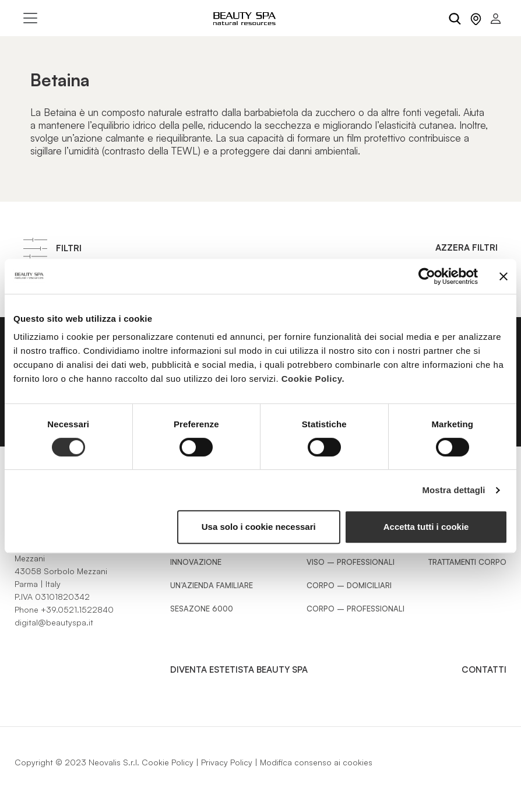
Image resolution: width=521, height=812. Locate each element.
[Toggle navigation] (30, 18)
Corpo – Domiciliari (349, 585)
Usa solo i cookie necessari (259, 527)
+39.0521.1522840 (77, 609)
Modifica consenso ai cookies (316, 762)
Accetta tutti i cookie (426, 527)
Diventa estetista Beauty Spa (239, 669)
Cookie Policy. (313, 379)
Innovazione (196, 562)
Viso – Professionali (351, 562)
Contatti (484, 669)
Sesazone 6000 (202, 609)
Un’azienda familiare (212, 585)
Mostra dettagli (453, 490)
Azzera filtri (467, 247)
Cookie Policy (168, 762)
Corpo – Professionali (355, 609)
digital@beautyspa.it (54, 622)
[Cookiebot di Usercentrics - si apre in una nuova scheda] (427, 276)
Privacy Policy (227, 762)
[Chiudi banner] (504, 276)
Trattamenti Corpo (467, 562)
